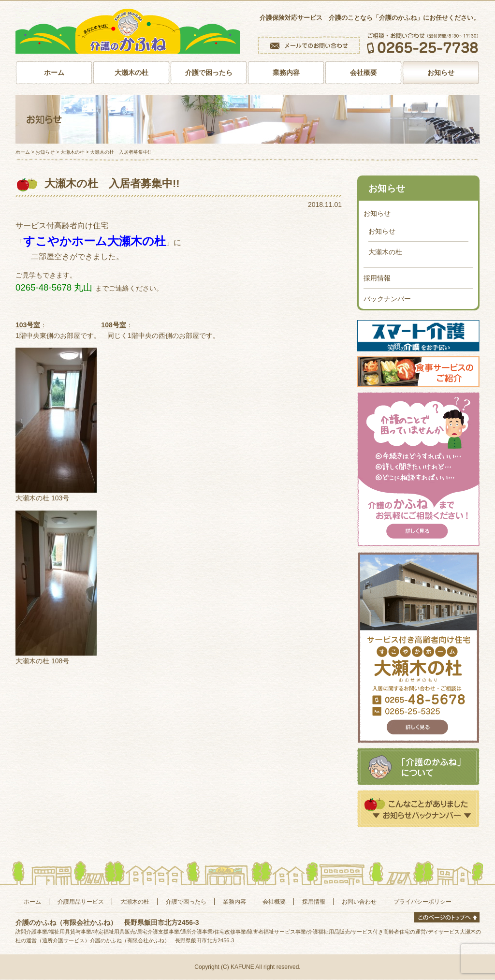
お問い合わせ (359, 902)
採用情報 (377, 278)
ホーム (54, 73)
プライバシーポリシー (422, 902)
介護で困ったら (209, 73)
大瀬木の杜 (131, 73)
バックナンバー (387, 299)
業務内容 (286, 73)
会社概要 (364, 73)
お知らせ (441, 73)
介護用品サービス (81, 902)
